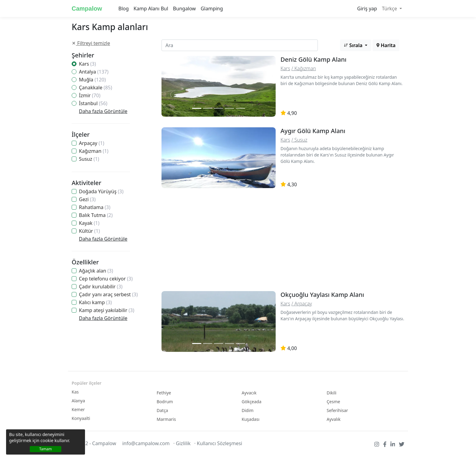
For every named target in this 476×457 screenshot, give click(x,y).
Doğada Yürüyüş (101, 191)
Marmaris (166, 419)
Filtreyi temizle (91, 43)
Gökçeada (252, 402)
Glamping (212, 9)
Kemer (78, 409)
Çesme (333, 402)
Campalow (87, 9)
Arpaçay (92, 143)
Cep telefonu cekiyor (106, 279)
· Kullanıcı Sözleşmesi (218, 443)
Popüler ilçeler (87, 383)
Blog (124, 9)
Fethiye (164, 393)
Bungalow (184, 9)
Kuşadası (251, 419)
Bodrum (165, 402)
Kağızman (94, 151)
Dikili (331, 393)
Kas (75, 392)
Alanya (78, 401)
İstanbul (93, 103)
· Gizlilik (182, 443)
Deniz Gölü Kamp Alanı (313, 59)
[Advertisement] (280, 241)
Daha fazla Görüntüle (103, 111)
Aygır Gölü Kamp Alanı (313, 131)
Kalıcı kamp (95, 302)
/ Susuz (299, 140)
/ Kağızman (304, 68)
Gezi (87, 199)
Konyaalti (81, 418)
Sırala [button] (354, 45)
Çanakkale (95, 88)
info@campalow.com (146, 443)
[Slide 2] (208, 108)
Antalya (94, 72)
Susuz (89, 159)
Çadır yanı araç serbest (108, 294)
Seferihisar (337, 410)
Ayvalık (334, 419)
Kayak (89, 223)
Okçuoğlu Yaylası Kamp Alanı (322, 295)
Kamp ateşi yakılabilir (107, 310)
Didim (248, 410)
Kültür (89, 231)
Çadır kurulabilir (101, 287)
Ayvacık (249, 393)
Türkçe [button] (390, 9)
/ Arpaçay (302, 304)
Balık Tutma (96, 215)
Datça (162, 410)
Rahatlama (95, 207)
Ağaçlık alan (96, 271)
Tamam (46, 449)
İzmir (90, 95)
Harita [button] (386, 45)
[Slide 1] (197, 108)
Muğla (92, 80)
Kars (87, 64)
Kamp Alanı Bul (151, 9)
